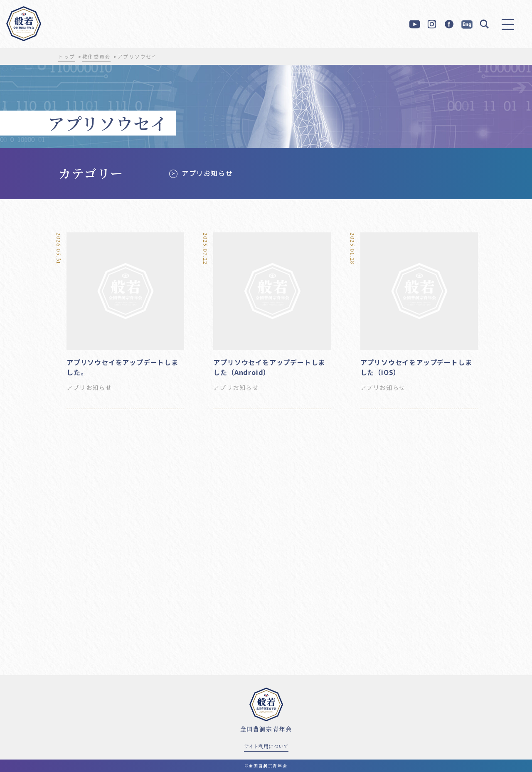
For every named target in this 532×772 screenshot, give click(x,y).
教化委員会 (96, 56)
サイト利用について (266, 746)
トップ (67, 56)
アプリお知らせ (207, 173)
